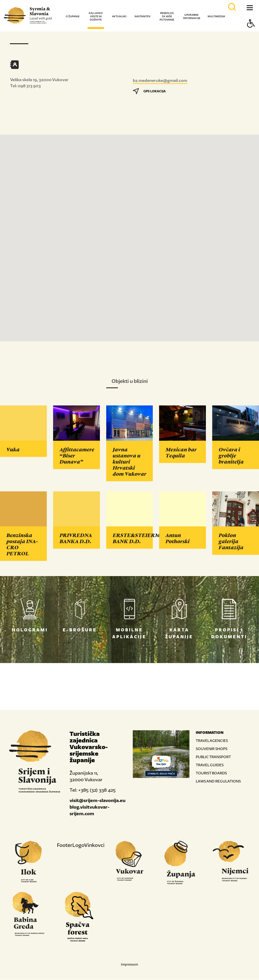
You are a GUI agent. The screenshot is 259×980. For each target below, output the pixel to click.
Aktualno (119, 16)
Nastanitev (143, 16)
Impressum (129, 965)
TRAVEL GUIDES (210, 765)
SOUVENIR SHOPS (212, 749)
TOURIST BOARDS (211, 773)
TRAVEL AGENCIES (212, 741)
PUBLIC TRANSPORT (213, 757)
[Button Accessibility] (251, 32)
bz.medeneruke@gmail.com (160, 80)
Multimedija (216, 16)
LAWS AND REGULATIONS (218, 781)
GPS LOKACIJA (149, 91)
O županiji (73, 16)
